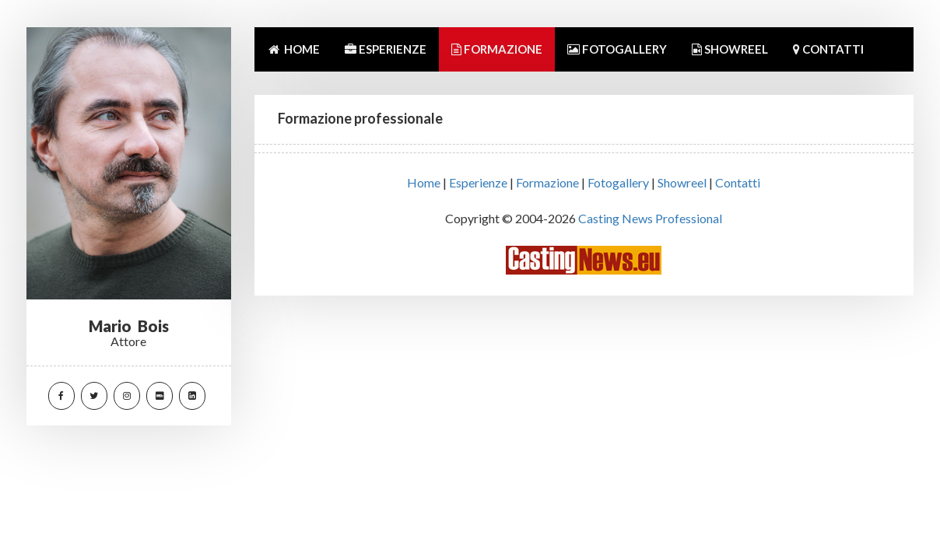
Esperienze (478, 182)
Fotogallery (618, 182)
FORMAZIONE (497, 49)
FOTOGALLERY (617, 49)
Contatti (738, 182)
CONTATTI (828, 49)
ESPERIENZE (386, 49)
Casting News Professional (650, 218)
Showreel (682, 182)
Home (424, 182)
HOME (293, 49)
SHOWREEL (730, 49)
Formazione (547, 182)
